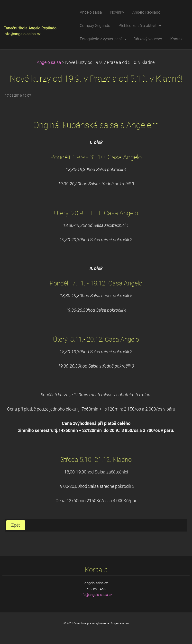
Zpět (16, 525)
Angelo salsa (49, 62)
